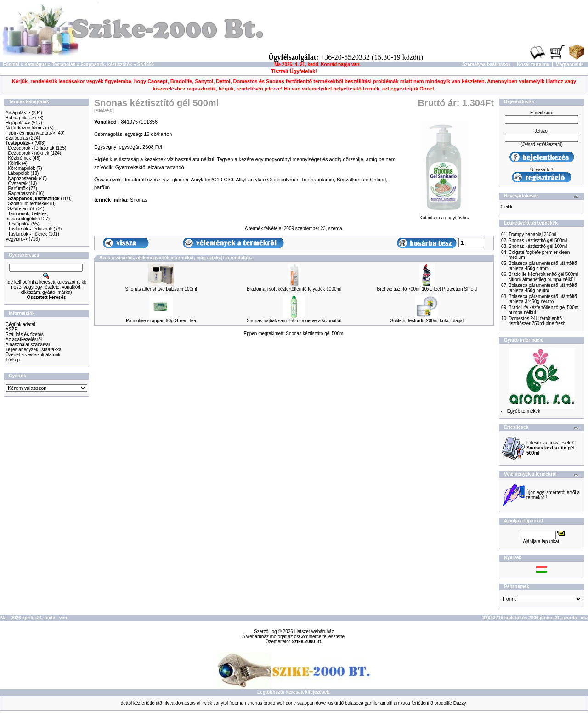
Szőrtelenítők (22, 209)
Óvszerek (18, 183)
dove (321, 703)
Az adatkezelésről (24, 340)
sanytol (221, 703)
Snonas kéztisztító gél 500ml (315, 334)
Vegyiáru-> (17, 239)
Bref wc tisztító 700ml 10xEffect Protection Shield (427, 289)
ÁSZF (11, 329)
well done (286, 703)
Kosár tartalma (533, 65)
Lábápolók (19, 173)
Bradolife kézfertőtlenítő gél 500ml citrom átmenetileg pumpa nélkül (543, 277)
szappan (306, 703)
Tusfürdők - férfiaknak (30, 229)
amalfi (387, 703)
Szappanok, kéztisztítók (106, 65)
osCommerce (308, 637)
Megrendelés (570, 65)
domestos (185, 703)
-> (20, 143)
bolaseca (354, 703)
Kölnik (14, 163)
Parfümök (18, 188)
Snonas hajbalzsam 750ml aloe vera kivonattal (294, 321)
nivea (169, 703)
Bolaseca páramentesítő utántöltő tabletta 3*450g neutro (543, 299)
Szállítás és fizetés (25, 334)
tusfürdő (335, 703)
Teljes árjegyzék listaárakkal (34, 350)
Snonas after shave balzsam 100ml (161, 289)
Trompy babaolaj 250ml (532, 234)
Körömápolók (22, 168)
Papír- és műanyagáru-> (30, 133)
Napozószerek (23, 178)
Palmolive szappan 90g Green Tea (161, 321)
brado (270, 703)
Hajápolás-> (18, 123)
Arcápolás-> (18, 113)
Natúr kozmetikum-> (26, 128)
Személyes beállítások (486, 65)
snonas (254, 703)
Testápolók (19, 224)
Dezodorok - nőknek (29, 153)
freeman (238, 703)
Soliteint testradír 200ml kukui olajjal (427, 321)
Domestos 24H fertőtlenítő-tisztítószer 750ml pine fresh (537, 321)
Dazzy (460, 703)
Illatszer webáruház (314, 632)
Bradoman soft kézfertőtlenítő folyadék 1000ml (294, 289)
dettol (126, 703)
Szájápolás (17, 138)
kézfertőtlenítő (148, 703)
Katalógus (35, 65)
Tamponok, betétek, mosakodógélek (27, 216)
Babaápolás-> (20, 118)
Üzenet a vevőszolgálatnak (33, 355)
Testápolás (64, 65)
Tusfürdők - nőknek (27, 234)
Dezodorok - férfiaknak (31, 148)
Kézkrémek (20, 158)
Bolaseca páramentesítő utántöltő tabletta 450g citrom (543, 266)
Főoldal (11, 65)
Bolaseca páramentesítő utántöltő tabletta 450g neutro (543, 288)
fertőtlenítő (422, 703)
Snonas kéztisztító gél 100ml (538, 246)
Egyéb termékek (524, 411)
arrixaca (402, 703)
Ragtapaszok (22, 194)
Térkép (13, 360)
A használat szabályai (28, 345)
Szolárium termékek (28, 204)
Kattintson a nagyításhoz (445, 216)
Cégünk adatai (20, 324)
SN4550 (146, 65)
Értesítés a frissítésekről (551, 448)
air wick (204, 703)
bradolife (443, 703)
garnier (372, 703)
